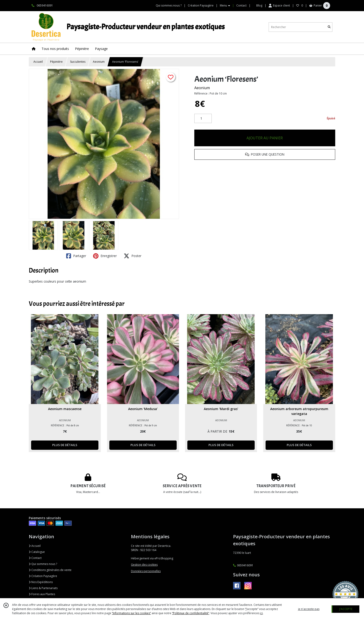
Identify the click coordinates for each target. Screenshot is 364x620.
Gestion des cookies (144, 565)
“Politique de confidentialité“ (191, 613)
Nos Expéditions (41, 582)
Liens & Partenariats (43, 588)
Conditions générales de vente (50, 570)
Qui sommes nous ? (43, 564)
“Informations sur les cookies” (131, 613)
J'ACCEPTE (346, 609)
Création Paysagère (43, 576)
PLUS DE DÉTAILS (65, 445)
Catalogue (37, 552)
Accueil (38, 62)
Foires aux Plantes (42, 594)
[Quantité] (203, 118)
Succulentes (78, 62)
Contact (241, 5)
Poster (133, 256)
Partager (76, 256)
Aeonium (99, 62)
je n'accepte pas (309, 609)
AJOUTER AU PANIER (265, 138)
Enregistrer (105, 256)
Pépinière (56, 62)
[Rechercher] (329, 27)
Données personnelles (146, 571)
